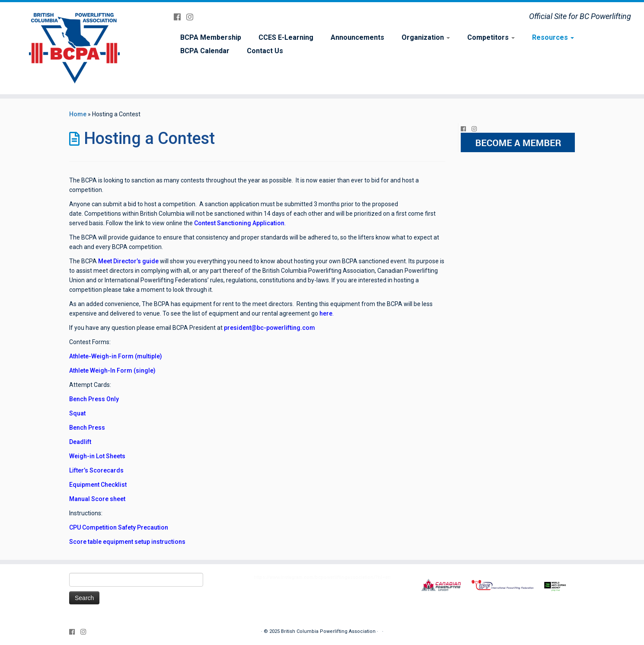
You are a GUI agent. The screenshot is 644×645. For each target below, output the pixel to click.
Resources (553, 37)
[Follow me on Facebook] (180, 17)
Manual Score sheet (97, 499)
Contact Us (265, 51)
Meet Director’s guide (128, 261)
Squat (77, 413)
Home (78, 114)
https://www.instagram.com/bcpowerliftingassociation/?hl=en (322, 577)
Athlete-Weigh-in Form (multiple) (116, 356)
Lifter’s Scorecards (96, 470)
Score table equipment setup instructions (127, 542)
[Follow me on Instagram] (193, 17)
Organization (426, 37)
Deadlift (80, 442)
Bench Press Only (94, 399)
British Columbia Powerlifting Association (328, 631)
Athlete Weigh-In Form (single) (112, 370)
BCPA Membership (211, 37)
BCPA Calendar (205, 51)
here (325, 313)
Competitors (491, 37)
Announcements (357, 37)
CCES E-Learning (286, 37)
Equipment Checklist (98, 485)
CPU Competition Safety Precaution (119, 527)
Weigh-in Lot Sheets (97, 456)
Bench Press (87, 428)
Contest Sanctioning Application (239, 223)
